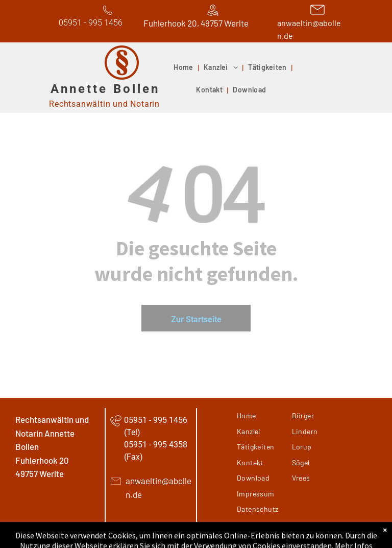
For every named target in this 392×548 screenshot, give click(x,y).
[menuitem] (185, 68)
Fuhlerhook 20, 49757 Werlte (196, 23)
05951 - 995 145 (88, 23)
